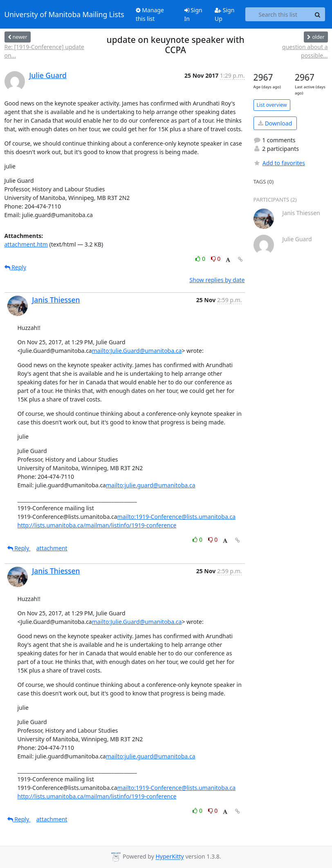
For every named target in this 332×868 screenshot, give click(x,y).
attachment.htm (26, 244)
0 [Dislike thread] (216, 259)
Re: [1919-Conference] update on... (44, 51)
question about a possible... (305, 51)
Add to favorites (279, 163)
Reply (16, 267)
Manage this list (150, 14)
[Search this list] (278, 14)
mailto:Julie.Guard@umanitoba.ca (137, 351)
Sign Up (224, 14)
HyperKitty (169, 857)
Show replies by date (217, 280)
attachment (52, 548)
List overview (272, 105)
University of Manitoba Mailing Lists (64, 14)
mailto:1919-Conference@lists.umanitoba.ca (177, 517)
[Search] (318, 14)
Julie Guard (48, 75)
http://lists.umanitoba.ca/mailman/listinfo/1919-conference (97, 525)
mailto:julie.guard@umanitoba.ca (151, 485)
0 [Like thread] (201, 259)
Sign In (193, 14)
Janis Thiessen (56, 300)
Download (275, 123)
